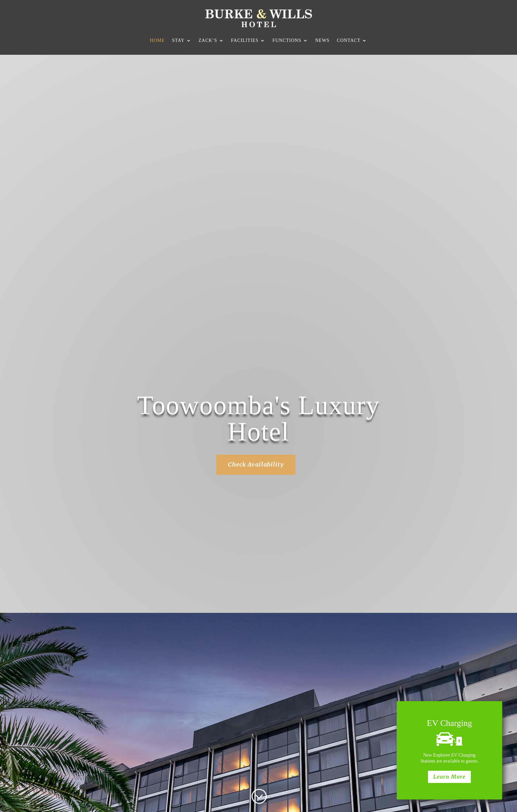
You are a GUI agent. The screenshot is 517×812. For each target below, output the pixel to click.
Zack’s (208, 40)
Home (157, 40)
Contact (349, 40)
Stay (178, 40)
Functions (287, 40)
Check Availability (256, 464)
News (322, 40)
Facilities (245, 40)
